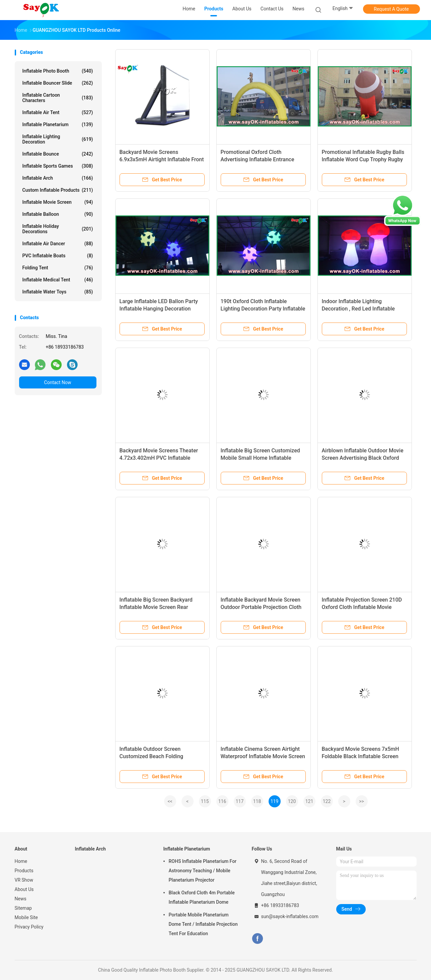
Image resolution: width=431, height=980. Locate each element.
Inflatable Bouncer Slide (58, 83)
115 (205, 801)
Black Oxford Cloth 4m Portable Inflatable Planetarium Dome (202, 897)
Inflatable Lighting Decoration (58, 139)
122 (327, 801)
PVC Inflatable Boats (58, 256)
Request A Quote (391, 9)
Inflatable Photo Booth (58, 71)
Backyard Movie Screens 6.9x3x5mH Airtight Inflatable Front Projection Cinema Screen (162, 159)
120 (292, 801)
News (21, 899)
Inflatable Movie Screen (58, 202)
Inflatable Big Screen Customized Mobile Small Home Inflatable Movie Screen (260, 458)
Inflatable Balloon (58, 214)
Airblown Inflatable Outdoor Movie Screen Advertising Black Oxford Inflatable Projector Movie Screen (363, 458)
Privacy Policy (29, 927)
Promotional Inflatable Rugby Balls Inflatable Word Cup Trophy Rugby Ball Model (363, 159)
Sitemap (23, 908)
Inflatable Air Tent (58, 112)
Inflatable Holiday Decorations (58, 229)
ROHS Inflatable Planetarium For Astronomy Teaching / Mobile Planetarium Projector (203, 871)
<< (170, 801)
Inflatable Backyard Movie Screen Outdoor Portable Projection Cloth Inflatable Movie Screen (261, 607)
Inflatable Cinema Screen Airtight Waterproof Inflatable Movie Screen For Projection (263, 756)
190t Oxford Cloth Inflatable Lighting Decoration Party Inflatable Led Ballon (263, 309)
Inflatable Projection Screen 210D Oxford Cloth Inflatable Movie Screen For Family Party (362, 607)
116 (222, 801)
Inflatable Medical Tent (58, 280)
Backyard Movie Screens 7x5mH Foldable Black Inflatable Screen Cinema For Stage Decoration (361, 756)
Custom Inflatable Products (58, 190)
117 (240, 801)
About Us (24, 889)
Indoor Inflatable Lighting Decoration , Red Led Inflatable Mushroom (358, 309)
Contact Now (58, 382)
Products (24, 871)
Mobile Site (26, 917)
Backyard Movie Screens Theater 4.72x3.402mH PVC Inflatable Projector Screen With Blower (159, 458)
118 (257, 801)
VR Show (24, 880)
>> (362, 801)
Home (21, 861)
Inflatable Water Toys (58, 292)
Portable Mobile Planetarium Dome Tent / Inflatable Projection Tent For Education (203, 924)
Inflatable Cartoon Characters (58, 98)
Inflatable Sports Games (58, 166)
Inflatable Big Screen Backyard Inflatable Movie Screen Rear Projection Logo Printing (156, 607)
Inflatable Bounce (58, 154)
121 (309, 801)
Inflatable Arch (58, 178)
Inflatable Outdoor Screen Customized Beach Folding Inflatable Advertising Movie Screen (162, 756)
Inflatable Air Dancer (58, 244)
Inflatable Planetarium (58, 124)
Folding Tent (58, 268)
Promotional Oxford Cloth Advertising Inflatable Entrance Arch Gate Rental (258, 159)
